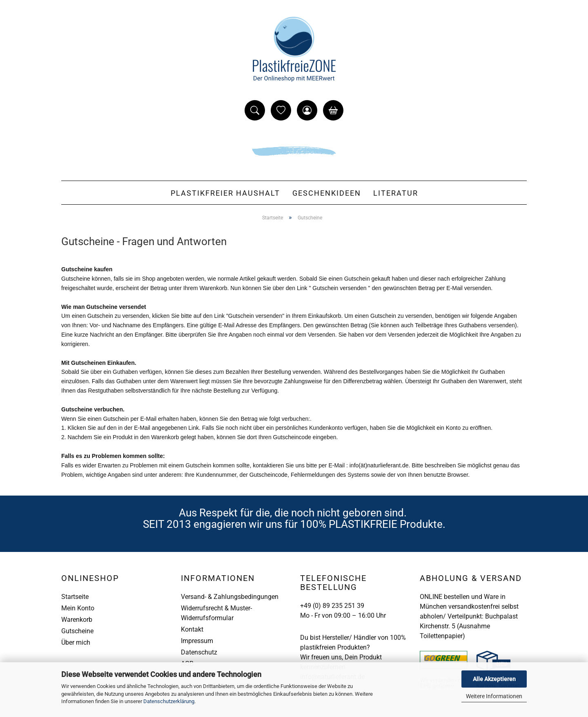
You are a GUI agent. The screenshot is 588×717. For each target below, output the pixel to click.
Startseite (75, 597)
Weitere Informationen (494, 696)
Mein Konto (78, 608)
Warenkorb (77, 620)
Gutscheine (77, 631)
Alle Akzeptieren (494, 679)
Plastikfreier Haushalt (225, 193)
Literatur (396, 193)
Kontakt (192, 629)
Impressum (197, 641)
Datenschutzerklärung (169, 701)
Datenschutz (199, 652)
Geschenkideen (327, 193)
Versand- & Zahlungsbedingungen (230, 597)
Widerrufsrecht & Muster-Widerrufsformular (216, 613)
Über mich (76, 642)
